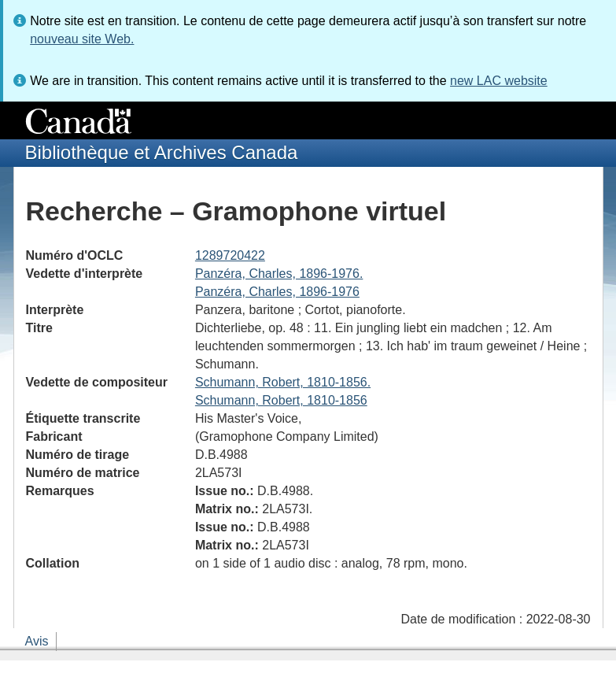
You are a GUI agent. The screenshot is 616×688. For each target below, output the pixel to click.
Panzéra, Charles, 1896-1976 (277, 292)
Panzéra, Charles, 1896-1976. (279, 274)
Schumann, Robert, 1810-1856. (283, 382)
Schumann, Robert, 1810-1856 (281, 400)
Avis (37, 641)
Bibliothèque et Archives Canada (162, 152)
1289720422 (230, 255)
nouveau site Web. (82, 39)
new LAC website (499, 81)
